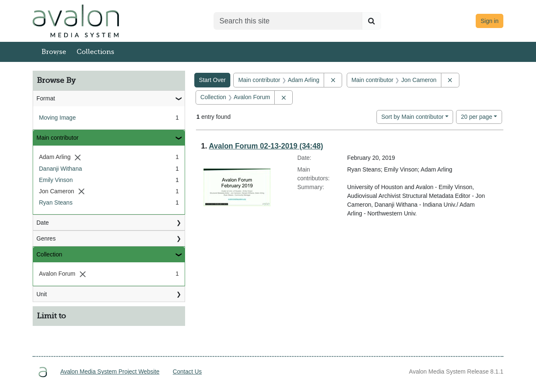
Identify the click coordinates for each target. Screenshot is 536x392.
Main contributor (57, 138)
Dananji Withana (61, 169)
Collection (49, 254)
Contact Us (187, 372)
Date (43, 223)
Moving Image (57, 118)
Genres (46, 238)
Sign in (490, 21)
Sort (412, 117)
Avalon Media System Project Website (110, 372)
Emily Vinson (56, 180)
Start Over (212, 80)
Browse (54, 52)
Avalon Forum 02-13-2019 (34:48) (266, 146)
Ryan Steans (56, 202)
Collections (95, 52)
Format (46, 98)
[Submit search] (371, 21)
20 (477, 116)
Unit (42, 294)
